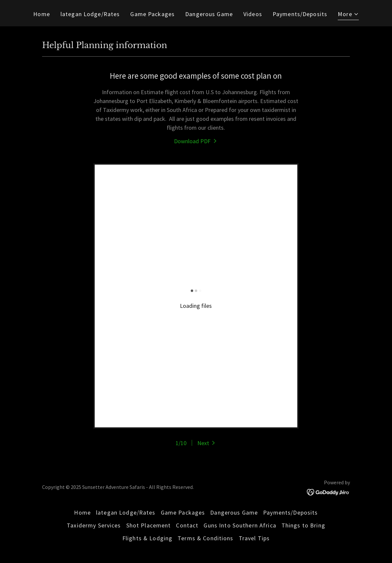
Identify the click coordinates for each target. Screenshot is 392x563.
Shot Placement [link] (149, 525)
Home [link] (42, 14)
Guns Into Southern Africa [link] (240, 525)
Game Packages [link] (152, 14)
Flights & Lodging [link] (147, 538)
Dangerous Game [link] (209, 14)
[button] (348, 15)
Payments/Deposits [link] (300, 14)
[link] (196, 141)
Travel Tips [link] (254, 538)
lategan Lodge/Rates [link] (90, 14)
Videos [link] (253, 14)
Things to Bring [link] (303, 525)
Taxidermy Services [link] (94, 525)
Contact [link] (187, 525)
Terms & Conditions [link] (205, 538)
